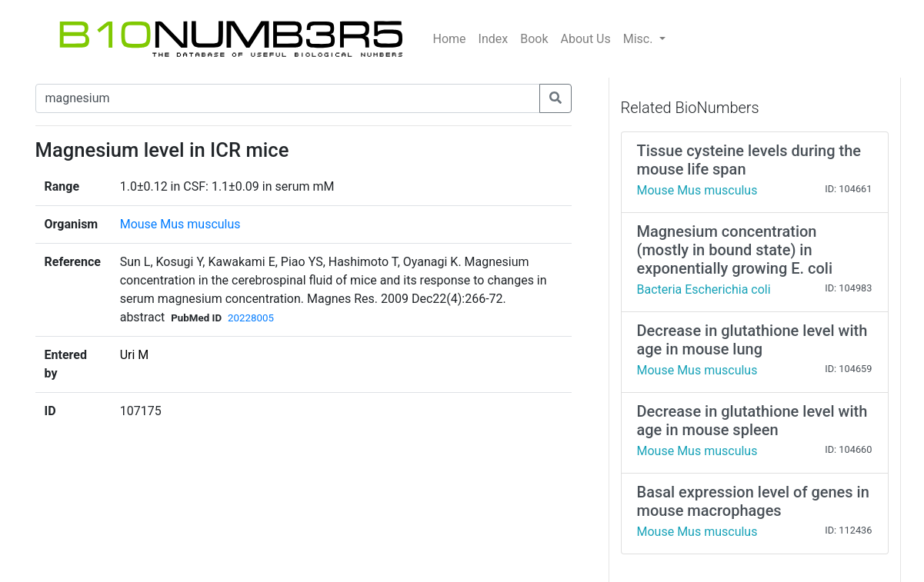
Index (494, 39)
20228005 (251, 318)
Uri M (135, 355)
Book (534, 39)
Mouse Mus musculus (180, 224)
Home (450, 39)
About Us (586, 39)
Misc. (640, 39)
